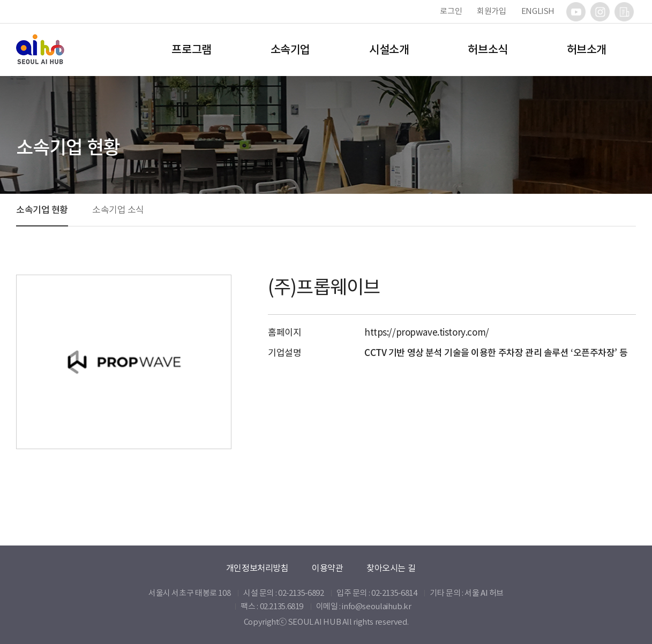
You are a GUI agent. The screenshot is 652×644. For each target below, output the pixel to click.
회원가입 (492, 11)
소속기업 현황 (42, 210)
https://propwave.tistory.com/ (427, 332)
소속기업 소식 (118, 210)
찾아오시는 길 (391, 568)
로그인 (451, 11)
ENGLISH (538, 11)
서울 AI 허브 (484, 593)
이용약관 (327, 568)
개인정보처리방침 (257, 568)
